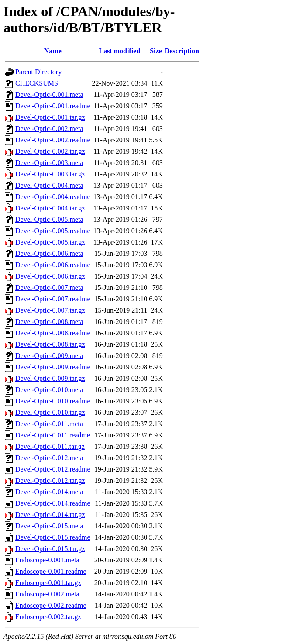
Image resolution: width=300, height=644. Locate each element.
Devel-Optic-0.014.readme (53, 503)
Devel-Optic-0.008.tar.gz (50, 344)
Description (182, 51)
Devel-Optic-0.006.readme (53, 265)
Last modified (119, 51)
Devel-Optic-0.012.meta (49, 458)
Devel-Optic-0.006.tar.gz (50, 276)
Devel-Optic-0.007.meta (49, 288)
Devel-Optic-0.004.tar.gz (50, 208)
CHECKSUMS (37, 83)
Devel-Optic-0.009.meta (49, 356)
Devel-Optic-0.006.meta (49, 253)
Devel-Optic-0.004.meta (49, 185)
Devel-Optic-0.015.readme (53, 537)
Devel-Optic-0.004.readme (53, 197)
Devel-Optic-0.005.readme (53, 231)
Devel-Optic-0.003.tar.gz (50, 174)
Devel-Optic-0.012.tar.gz (50, 480)
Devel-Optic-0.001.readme (53, 106)
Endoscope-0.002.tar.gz (48, 617)
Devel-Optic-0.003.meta (49, 163)
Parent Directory (38, 72)
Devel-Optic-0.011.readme (53, 435)
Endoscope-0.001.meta (47, 560)
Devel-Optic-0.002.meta (49, 129)
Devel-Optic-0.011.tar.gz (50, 446)
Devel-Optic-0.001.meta (49, 95)
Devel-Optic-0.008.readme (53, 333)
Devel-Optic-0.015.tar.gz (50, 549)
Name (53, 51)
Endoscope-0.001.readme (51, 571)
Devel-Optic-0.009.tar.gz (50, 378)
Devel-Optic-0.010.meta (49, 390)
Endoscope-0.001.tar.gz (48, 583)
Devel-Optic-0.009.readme (53, 367)
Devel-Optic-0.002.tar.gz (50, 151)
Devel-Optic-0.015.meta (49, 526)
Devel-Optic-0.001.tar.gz (50, 117)
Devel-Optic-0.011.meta (49, 424)
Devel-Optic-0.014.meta (49, 492)
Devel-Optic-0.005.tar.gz (50, 242)
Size (156, 51)
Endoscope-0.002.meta (47, 594)
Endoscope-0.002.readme (51, 605)
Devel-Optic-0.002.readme (53, 140)
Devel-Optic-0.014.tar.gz (50, 515)
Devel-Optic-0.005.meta (49, 219)
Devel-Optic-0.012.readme (53, 469)
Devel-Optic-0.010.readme (53, 401)
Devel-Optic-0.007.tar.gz (50, 310)
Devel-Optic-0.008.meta (49, 322)
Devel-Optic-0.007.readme (53, 299)
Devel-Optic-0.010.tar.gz (50, 412)
